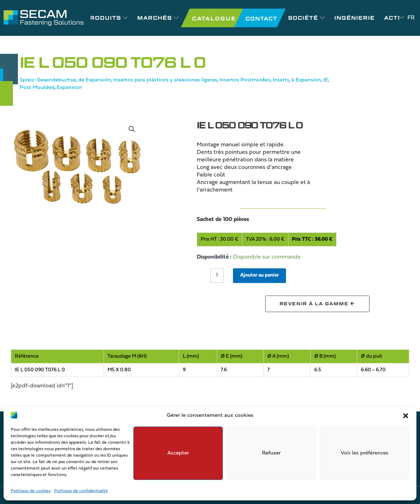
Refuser (271, 453)
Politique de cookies (31, 491)
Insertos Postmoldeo (256, 80)
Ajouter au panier (264, 275)
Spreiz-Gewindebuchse (50, 80)
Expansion (107, 88)
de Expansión (100, 80)
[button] (406, 416)
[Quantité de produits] (218, 276)
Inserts (293, 80)
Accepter (178, 453)
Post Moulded (74, 88)
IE (51, 88)
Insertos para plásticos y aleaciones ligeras (173, 80)
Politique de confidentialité (81, 491)
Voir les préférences (365, 453)
